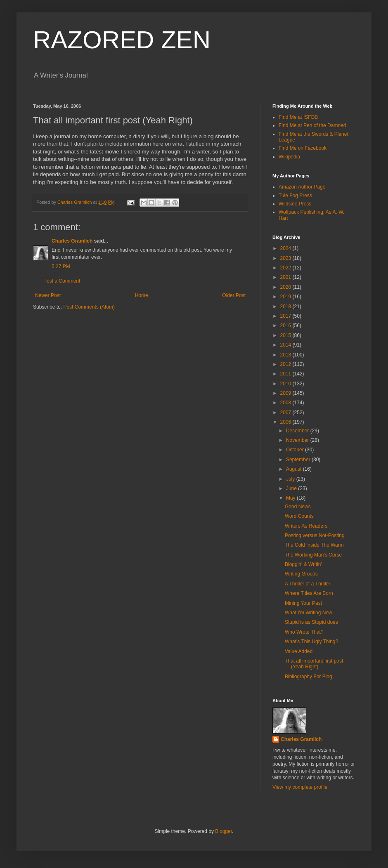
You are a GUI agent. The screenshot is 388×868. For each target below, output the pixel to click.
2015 (286, 335)
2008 (286, 403)
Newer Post (48, 295)
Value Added (299, 651)
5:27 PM (61, 267)
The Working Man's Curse (313, 555)
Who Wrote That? (304, 632)
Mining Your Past (303, 603)
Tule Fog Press (295, 196)
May (291, 498)
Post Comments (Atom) (89, 307)
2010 (286, 384)
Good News (298, 507)
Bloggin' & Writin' (303, 564)
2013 (286, 355)
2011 (286, 374)
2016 (286, 325)
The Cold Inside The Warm (314, 545)
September (299, 460)
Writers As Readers (306, 526)
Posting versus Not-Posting (315, 535)
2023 (286, 258)
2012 (286, 364)
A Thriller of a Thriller (308, 584)
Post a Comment (62, 281)
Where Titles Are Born (309, 593)
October (296, 450)
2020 (286, 287)
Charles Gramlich (72, 241)
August (295, 469)
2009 (286, 393)
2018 (286, 307)
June (292, 488)
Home (142, 295)
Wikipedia (289, 157)
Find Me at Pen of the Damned (312, 125)
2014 (286, 345)
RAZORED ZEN (122, 40)
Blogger (224, 831)
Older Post (234, 295)
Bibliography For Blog (309, 677)
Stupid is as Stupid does (311, 622)
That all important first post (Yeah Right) (314, 664)
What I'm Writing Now (309, 613)
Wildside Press (295, 204)
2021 (286, 277)
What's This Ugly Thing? (311, 642)
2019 (286, 297)
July (291, 479)
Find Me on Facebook (303, 148)
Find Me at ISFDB (298, 117)
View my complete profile (300, 787)
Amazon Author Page (302, 187)
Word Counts (299, 516)
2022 (286, 268)
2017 (286, 316)
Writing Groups (301, 574)
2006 (286, 422)
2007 (286, 413)
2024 (286, 248)
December (298, 431)
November (298, 440)
